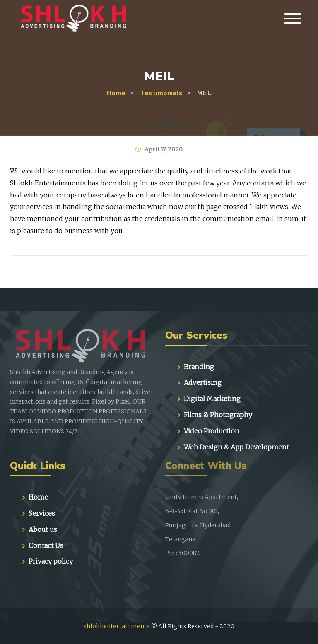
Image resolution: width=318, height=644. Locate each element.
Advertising (203, 382)
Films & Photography (218, 415)
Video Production (212, 431)
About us (43, 529)
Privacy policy (51, 561)
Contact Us (46, 545)
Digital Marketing (212, 399)
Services (42, 513)
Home (38, 497)
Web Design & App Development (236, 447)
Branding (199, 367)
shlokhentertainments (117, 626)
